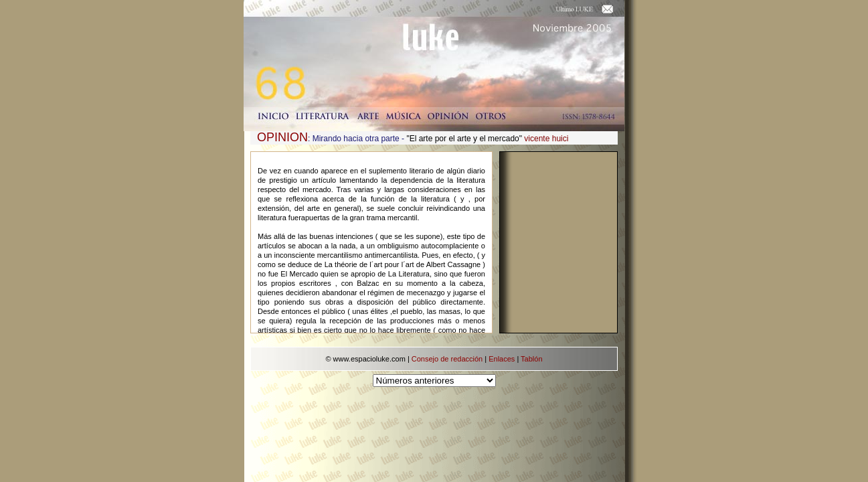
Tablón (531, 359)
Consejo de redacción (447, 359)
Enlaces (502, 359)
